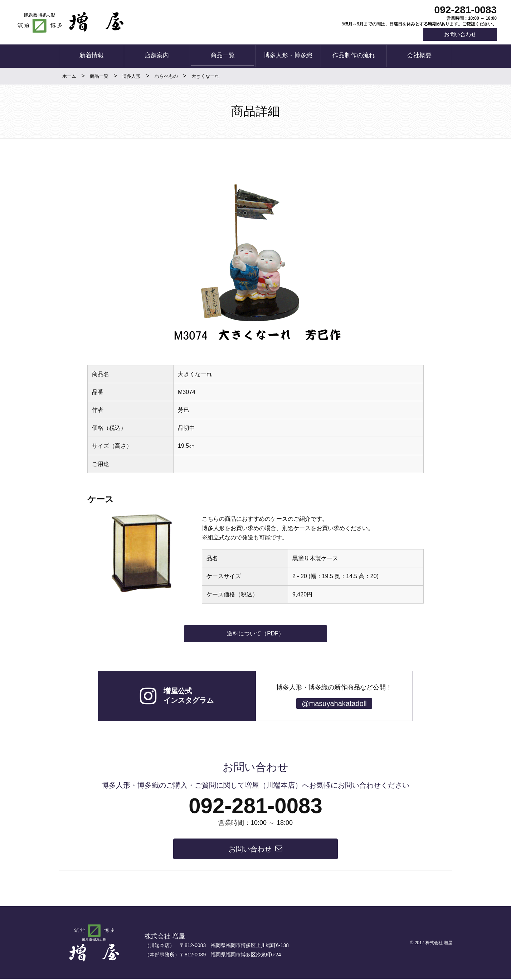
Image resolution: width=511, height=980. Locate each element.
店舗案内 (157, 56)
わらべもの (166, 76)
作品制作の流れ (354, 56)
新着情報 (92, 56)
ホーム (69, 76)
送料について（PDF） (255, 634)
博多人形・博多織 (288, 56)
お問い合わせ (459, 35)
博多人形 (131, 76)
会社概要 (419, 56)
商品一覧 (223, 56)
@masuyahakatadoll (334, 704)
